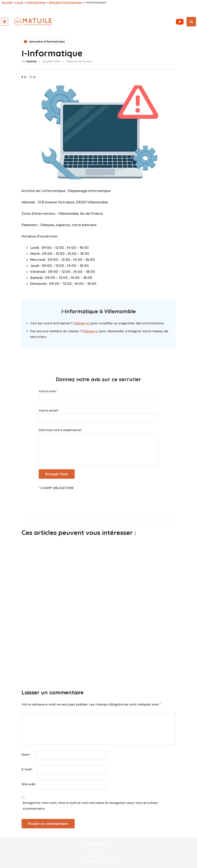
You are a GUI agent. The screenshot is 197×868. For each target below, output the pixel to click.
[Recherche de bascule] (191, 22)
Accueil (7, 2)
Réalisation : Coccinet (99, 861)
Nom (26, 754)
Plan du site (96, 855)
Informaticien (36, 2)
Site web (28, 784)
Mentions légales (96, 844)
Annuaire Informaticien (65, 2)
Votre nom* (99, 395)
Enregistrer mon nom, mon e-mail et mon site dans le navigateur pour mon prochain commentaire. (90, 806)
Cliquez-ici (82, 323)
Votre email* (99, 415)
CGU (96, 849)
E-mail (27, 769)
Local (19, 2)
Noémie (32, 61)
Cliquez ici (90, 331)
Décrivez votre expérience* (99, 440)
